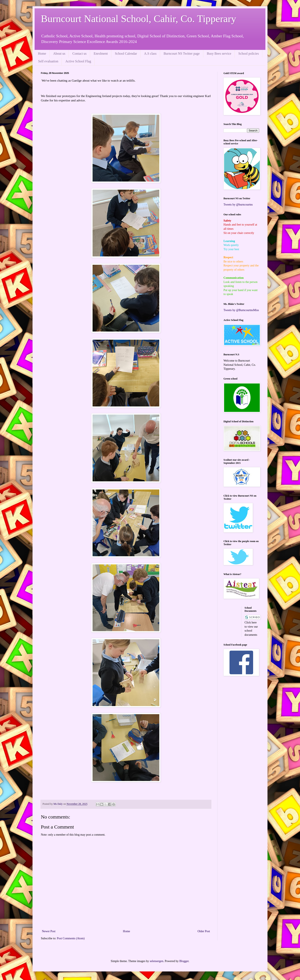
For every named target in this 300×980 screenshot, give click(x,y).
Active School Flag (78, 61)
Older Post (204, 931)
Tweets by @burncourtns (238, 205)
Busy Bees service (219, 54)
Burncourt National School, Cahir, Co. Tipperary (139, 19)
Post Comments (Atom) (71, 938)
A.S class (150, 54)
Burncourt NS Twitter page (182, 54)
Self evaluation (48, 61)
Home (42, 54)
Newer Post (49, 931)
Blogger (184, 961)
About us (59, 54)
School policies (249, 54)
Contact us (79, 54)
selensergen (156, 961)
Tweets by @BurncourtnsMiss (241, 310)
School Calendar (126, 54)
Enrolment (101, 54)
